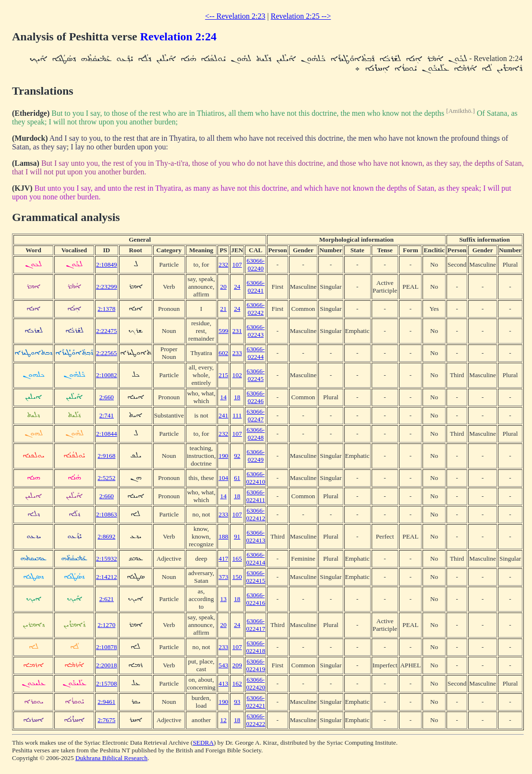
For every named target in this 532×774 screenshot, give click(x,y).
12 (224, 720)
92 (237, 456)
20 (224, 287)
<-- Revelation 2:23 (235, 16)
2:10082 (107, 375)
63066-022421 (255, 702)
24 (237, 287)
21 (224, 309)
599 (223, 331)
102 (237, 375)
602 (223, 353)
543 (223, 665)
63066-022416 (255, 599)
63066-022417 (255, 625)
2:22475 (107, 331)
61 (237, 478)
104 (223, 478)
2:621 (107, 599)
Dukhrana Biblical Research (111, 758)
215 (223, 375)
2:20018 (107, 665)
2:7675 (106, 720)
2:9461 (106, 702)
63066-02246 (256, 397)
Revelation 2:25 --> (301, 16)
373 (223, 577)
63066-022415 (255, 577)
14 (224, 397)
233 (237, 353)
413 (223, 683)
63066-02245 (256, 375)
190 (223, 456)
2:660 (107, 397)
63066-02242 (256, 309)
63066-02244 (256, 353)
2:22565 (107, 353)
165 (237, 559)
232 (223, 264)
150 (237, 577)
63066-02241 (256, 287)
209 (237, 665)
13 (224, 599)
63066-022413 (255, 536)
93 (237, 702)
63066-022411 (256, 496)
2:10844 (107, 434)
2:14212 (107, 577)
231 (237, 331)
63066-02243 (256, 331)
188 (223, 536)
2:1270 (106, 625)
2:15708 (107, 683)
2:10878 (107, 647)
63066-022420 (255, 683)
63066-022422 (255, 720)
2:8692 (106, 536)
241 (223, 415)
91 (237, 536)
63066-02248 (256, 434)
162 (237, 683)
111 (237, 415)
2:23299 (107, 287)
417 (223, 559)
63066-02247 (256, 415)
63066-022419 (255, 665)
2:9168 (106, 456)
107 (237, 264)
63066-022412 (255, 514)
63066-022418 (255, 647)
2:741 (107, 415)
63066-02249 (256, 456)
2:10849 (107, 264)
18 (237, 397)
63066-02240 (256, 264)
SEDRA (203, 743)
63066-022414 (255, 559)
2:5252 (106, 478)
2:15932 (107, 559)
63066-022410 (255, 478)
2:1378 (106, 309)
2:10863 (107, 514)
